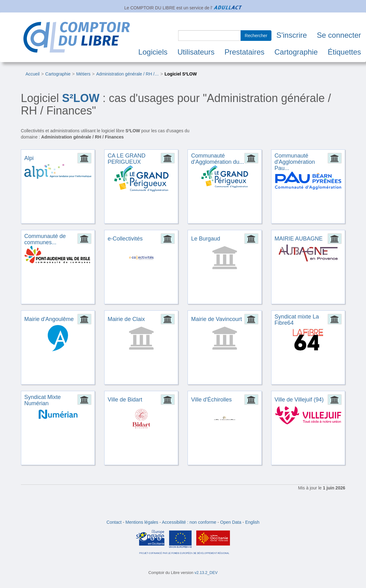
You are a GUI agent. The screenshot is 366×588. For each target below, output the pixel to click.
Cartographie (296, 52)
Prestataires (244, 52)
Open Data (231, 522)
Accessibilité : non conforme (189, 522)
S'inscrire (292, 35)
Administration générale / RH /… (127, 74)
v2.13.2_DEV (206, 573)
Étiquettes (344, 52)
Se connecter (339, 35)
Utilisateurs (196, 52)
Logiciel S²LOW (181, 74)
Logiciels (153, 52)
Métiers (83, 74)
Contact (114, 522)
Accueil (33, 74)
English (252, 522)
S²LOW (81, 98)
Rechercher (256, 36)
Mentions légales (142, 522)
